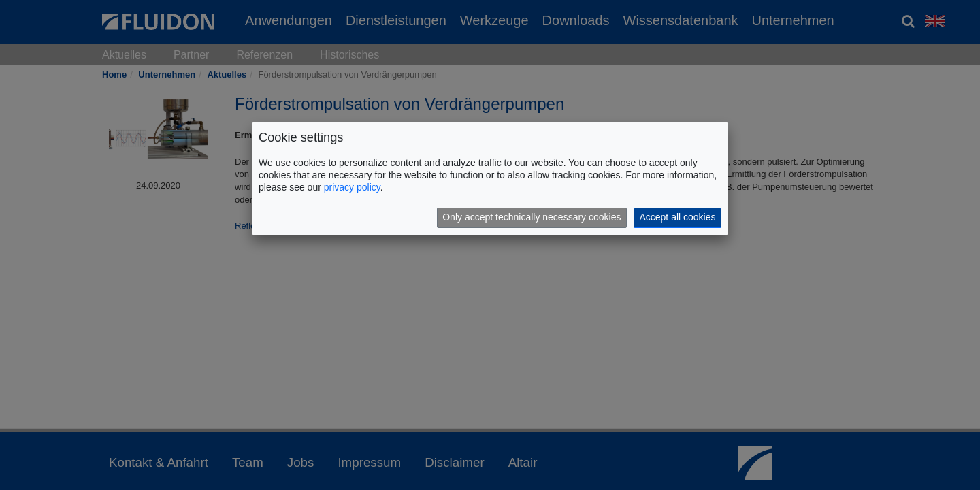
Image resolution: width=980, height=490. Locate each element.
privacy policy (352, 187)
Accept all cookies (677, 217)
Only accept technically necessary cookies (532, 217)
